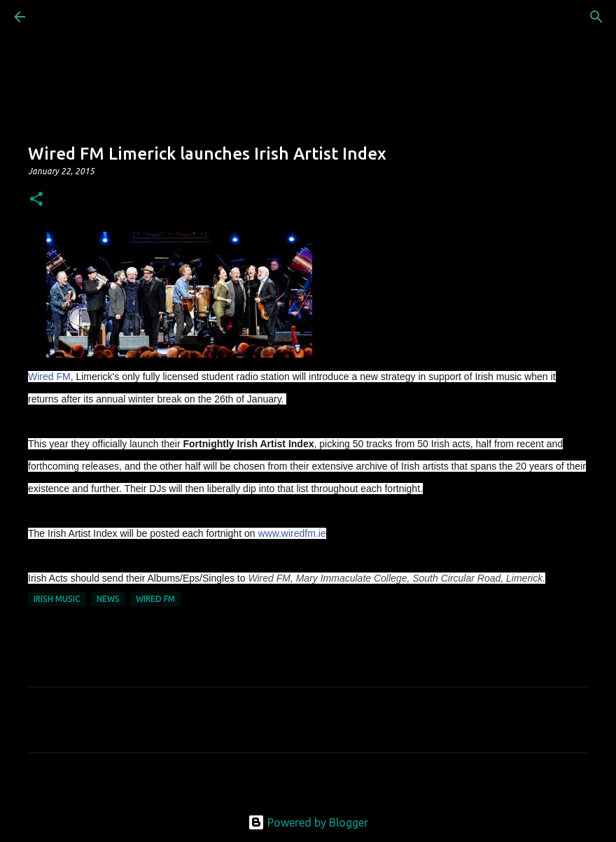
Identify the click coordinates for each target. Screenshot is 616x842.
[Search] (59, 17)
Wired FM (49, 377)
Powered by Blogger (308, 822)
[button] (36, 200)
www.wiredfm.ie (292, 533)
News (108, 599)
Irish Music (57, 599)
